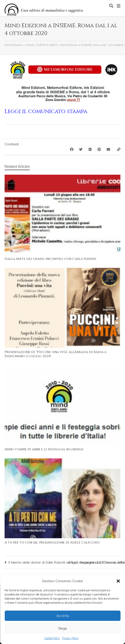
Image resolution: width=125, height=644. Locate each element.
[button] (118, 581)
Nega (63, 628)
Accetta (63, 616)
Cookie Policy (52, 638)
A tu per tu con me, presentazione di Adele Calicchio (52, 542)
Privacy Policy (70, 638)
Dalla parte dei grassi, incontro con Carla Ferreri (50, 259)
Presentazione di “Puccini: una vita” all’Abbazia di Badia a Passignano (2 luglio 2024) (56, 354)
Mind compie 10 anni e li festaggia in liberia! (44, 449)
